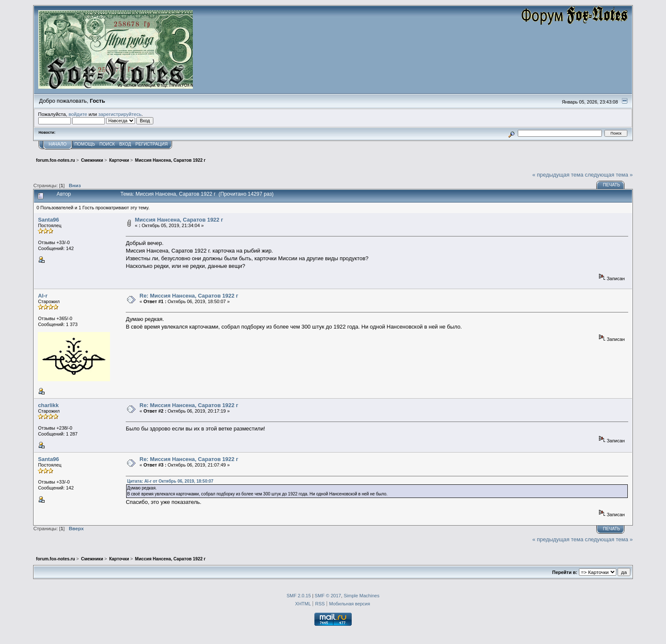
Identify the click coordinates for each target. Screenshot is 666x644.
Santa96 (48, 220)
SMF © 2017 (328, 596)
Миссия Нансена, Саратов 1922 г (179, 220)
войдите (78, 114)
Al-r (42, 296)
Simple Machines (361, 596)
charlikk (48, 405)
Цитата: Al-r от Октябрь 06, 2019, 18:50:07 (170, 481)
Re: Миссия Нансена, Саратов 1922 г (189, 296)
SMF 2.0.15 (299, 596)
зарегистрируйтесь (120, 114)
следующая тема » (609, 175)
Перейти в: (565, 572)
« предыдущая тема (558, 175)
